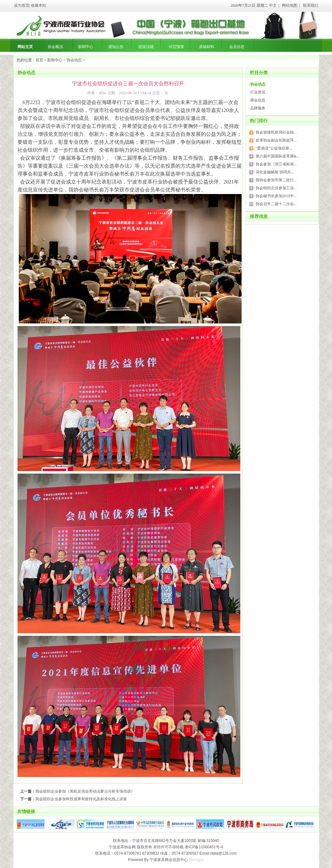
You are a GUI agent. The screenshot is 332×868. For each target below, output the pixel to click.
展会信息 (258, 100)
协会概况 (55, 47)
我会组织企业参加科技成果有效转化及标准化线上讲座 (81, 799)
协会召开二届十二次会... (276, 204)
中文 (273, 5)
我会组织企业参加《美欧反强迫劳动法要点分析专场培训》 (85, 791)
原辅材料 (207, 47)
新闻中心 (86, 47)
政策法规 (146, 47)
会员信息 (237, 47)
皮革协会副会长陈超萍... (276, 140)
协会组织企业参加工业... (276, 188)
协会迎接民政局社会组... (276, 132)
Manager (197, 860)
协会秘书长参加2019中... (276, 196)
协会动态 (74, 60)
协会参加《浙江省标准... (276, 164)
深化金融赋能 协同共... (275, 172)
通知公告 (116, 47)
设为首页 (22, 5)
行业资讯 (258, 92)
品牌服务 (258, 108)
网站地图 (290, 5)
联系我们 (311, 5)
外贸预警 (176, 47)
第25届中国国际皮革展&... (278, 156)
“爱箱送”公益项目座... (274, 148)
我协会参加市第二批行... (276, 180)
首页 (39, 60)
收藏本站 (39, 5)
